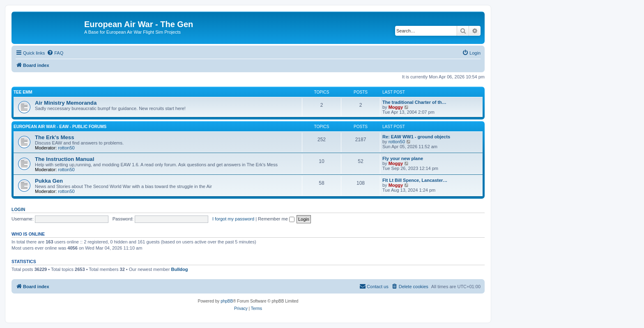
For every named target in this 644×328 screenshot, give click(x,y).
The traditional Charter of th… (414, 102)
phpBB (227, 301)
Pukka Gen (49, 181)
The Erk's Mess (55, 137)
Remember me (276, 219)
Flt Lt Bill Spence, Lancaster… (415, 180)
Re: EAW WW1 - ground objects (416, 137)
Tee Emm (23, 92)
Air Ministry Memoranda (66, 103)
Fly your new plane (403, 158)
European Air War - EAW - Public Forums (60, 127)
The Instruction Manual (64, 159)
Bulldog (179, 269)
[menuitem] (55, 53)
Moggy (396, 107)
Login (18, 209)
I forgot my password (233, 219)
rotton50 (66, 148)
